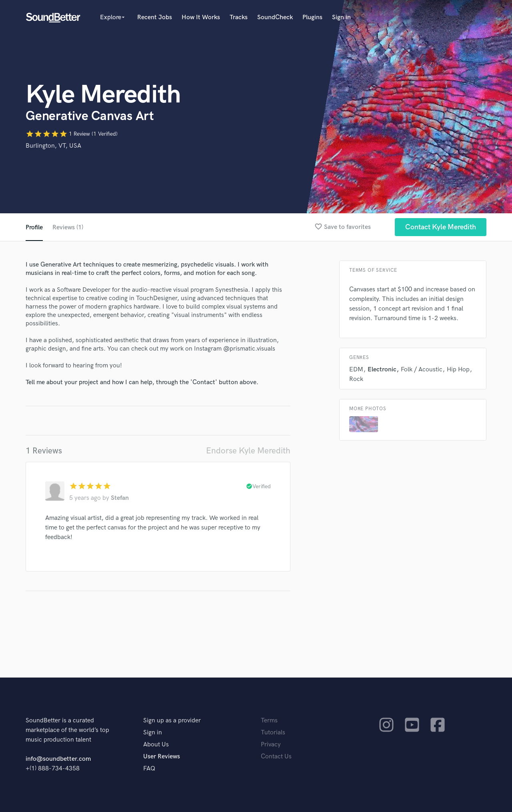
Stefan (120, 498)
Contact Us (276, 757)
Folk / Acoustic (422, 370)
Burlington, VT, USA (53, 146)
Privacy (271, 745)
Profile (34, 228)
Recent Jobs (155, 17)
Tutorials (273, 733)
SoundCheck (275, 17)
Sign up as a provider (172, 721)
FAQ (149, 769)
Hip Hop (458, 370)
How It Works (201, 17)
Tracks (239, 17)
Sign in (341, 17)
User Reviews (162, 757)
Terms (269, 721)
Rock (356, 379)
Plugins (312, 17)
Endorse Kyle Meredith (248, 451)
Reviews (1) (68, 228)
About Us (156, 745)
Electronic (382, 370)
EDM (356, 370)
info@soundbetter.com (58, 759)
